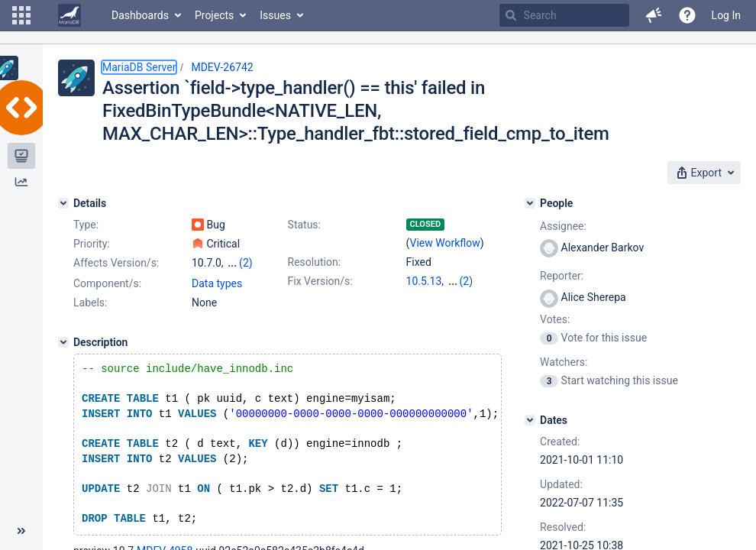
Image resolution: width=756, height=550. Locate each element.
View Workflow (445, 243)
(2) (246, 263)
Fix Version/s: (320, 281)
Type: (86, 225)
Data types (217, 283)
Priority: (92, 244)
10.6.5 (462, 281)
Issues (275, 15)
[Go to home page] (69, 15)
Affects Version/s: (116, 263)
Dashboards (140, 15)
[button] (21, 15)
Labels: (90, 302)
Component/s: (107, 283)
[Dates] (530, 420)
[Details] (63, 203)
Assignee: (563, 226)
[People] (530, 203)
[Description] (63, 342)
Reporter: (562, 276)
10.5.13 (424, 281)
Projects (214, 15)
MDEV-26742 (222, 67)
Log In (726, 15)
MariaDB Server (139, 67)
